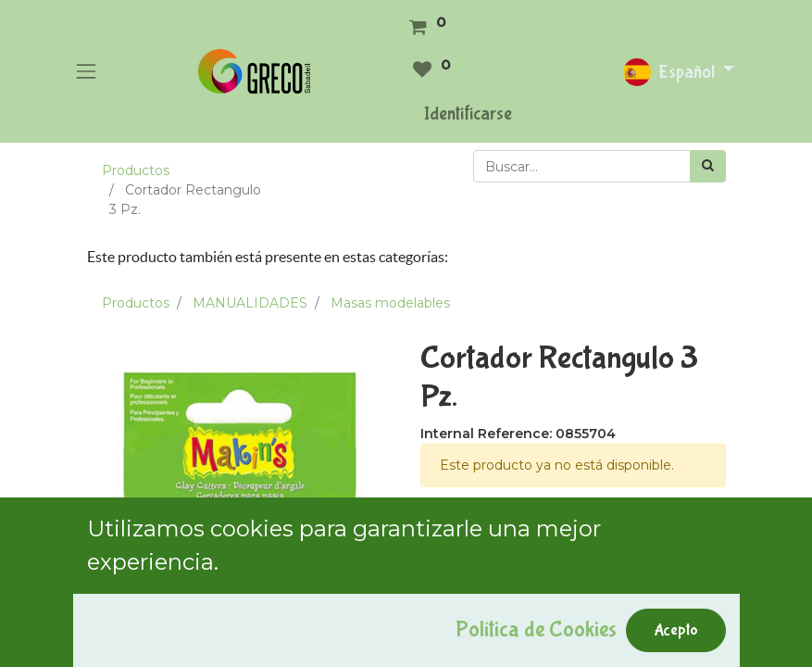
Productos (136, 170)
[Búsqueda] (708, 166)
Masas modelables (390, 303)
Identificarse (468, 113)
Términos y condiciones (496, 527)
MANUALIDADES (250, 303)
